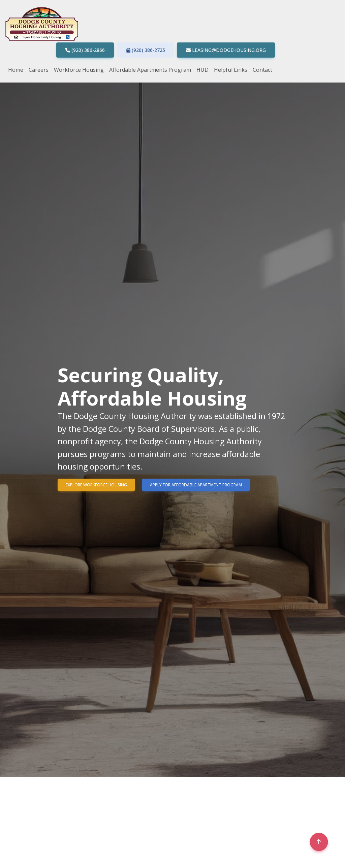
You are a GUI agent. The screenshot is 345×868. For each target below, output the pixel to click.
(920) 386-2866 (88, 50)
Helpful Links (231, 70)
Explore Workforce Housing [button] (96, 485)
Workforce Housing (79, 70)
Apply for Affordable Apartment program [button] (196, 485)
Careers (39, 70)
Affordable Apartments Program (150, 70)
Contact (262, 70)
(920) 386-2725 (145, 50)
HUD (202, 70)
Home (16, 70)
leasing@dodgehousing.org (229, 50)
